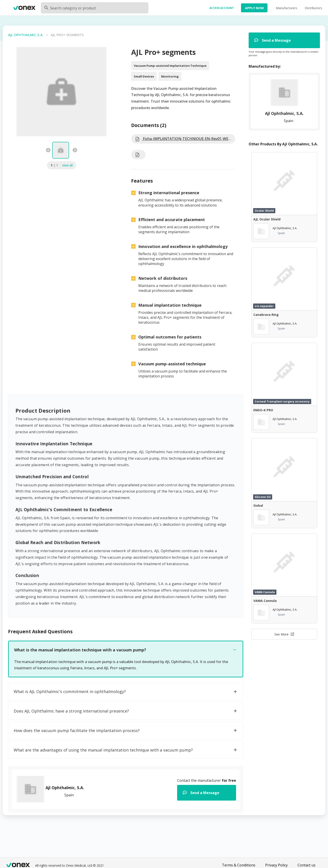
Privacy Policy (276, 865)
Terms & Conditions (239, 865)
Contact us (306, 865)
